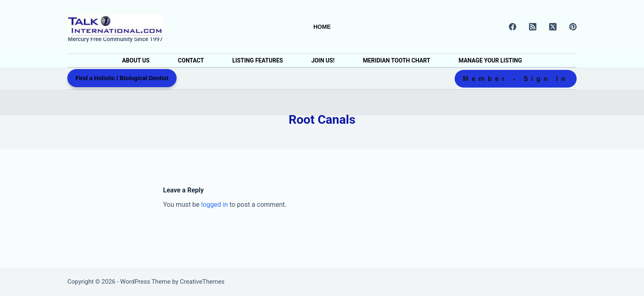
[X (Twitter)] (553, 27)
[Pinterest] (573, 27)
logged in (215, 205)
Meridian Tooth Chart (396, 60)
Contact (191, 60)
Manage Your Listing (490, 60)
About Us (136, 60)
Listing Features (257, 60)
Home (322, 27)
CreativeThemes (202, 282)
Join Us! (323, 60)
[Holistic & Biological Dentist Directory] (115, 26)
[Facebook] (513, 27)
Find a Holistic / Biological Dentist (122, 78)
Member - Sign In (516, 79)
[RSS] (533, 27)
